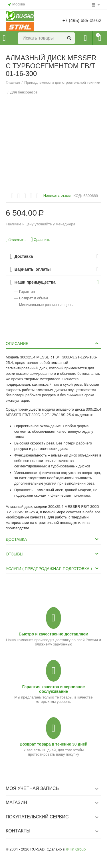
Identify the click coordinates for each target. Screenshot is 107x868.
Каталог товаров (4, 38)
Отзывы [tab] (53, 554)
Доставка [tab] (53, 539)
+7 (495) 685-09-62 (82, 21)
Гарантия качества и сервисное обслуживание (53, 689)
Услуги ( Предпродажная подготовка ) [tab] (53, 568)
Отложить (16, 240)
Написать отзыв (57, 196)
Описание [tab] (53, 343)
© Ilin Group (76, 849)
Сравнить (41, 240)
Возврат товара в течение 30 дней (54, 744)
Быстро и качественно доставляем (54, 634)
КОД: (78, 196)
